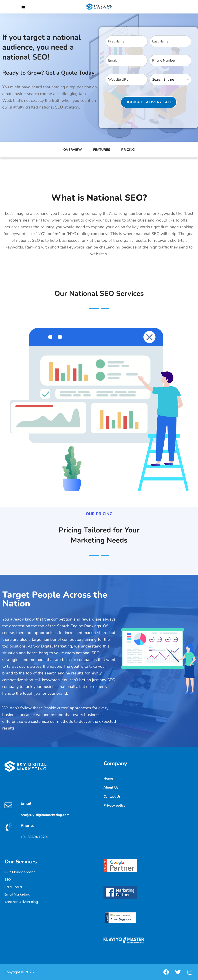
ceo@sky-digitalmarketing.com (45, 815)
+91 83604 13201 (35, 837)
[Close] (23, 8)
